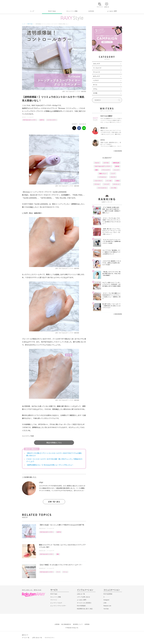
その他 (95, 93)
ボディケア (96, 76)
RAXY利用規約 (81, 606)
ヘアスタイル (102, 177)
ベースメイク (30, 117)
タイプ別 (113, 188)
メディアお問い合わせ (83, 597)
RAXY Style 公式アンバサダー (30, 120)
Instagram (106, 600)
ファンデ (106, 184)
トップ (32, 11)
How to (97, 163)
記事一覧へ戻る (54, 502)
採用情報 (87, 624)
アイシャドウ (106, 170)
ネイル (95, 85)
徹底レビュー (103, 173)
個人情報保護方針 (66, 624)
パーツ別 (109, 181)
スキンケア (96, 64)
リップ (113, 173)
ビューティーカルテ (56, 603)
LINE (105, 603)
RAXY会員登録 (108, 594)
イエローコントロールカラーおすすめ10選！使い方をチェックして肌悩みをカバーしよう (54, 460)
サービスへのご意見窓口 (84, 603)
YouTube (106, 609)
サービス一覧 (26, 638)
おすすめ (106, 163)
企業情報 (57, 624)
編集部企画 (116, 163)
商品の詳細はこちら (54, 443)
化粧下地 (42, 120)
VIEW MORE (118, 151)
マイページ (54, 600)
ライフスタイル (102, 188)
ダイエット (116, 184)
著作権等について (78, 624)
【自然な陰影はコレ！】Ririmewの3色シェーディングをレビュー (50, 465)
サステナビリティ (50, 638)
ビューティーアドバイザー (58, 606)
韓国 (58, 554)
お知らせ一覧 (81, 594)
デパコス (97, 184)
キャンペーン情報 (72, 11)
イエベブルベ (98, 181)
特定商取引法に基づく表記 (85, 609)
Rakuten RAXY (31, 5)
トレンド (116, 170)
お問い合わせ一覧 (37, 638)
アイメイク (96, 72)
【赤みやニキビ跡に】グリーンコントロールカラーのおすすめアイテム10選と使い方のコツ (54, 454)
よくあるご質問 (112, 11)
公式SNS (91, 11)
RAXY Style (52, 11)
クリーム (65, 572)
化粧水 (118, 181)
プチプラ (113, 177)
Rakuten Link (107, 606)
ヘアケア (96, 80)
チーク (58, 572)
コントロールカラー (52, 120)
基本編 (117, 166)
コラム (95, 89)
